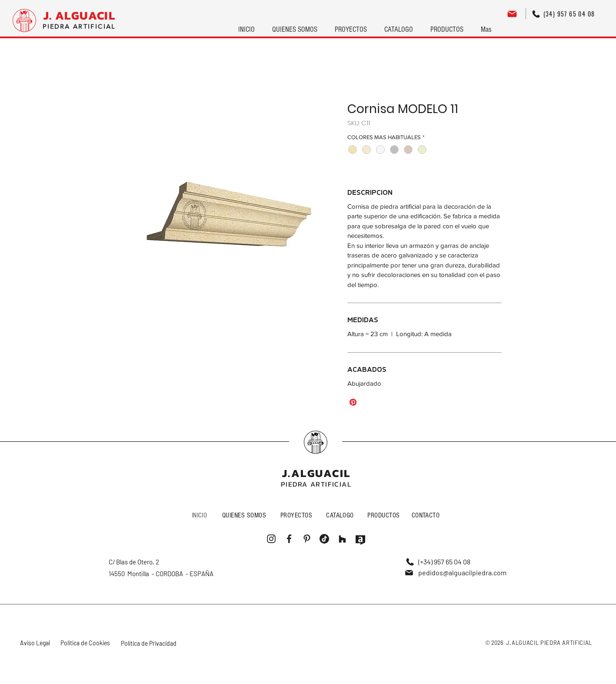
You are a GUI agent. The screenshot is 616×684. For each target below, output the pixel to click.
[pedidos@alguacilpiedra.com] (455, 572)
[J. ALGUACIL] (79, 16)
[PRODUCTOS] (385, 515)
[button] (351, 26)
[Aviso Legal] (36, 643)
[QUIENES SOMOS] (245, 515)
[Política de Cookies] (86, 643)
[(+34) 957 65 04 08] (438, 562)
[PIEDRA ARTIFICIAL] (79, 27)
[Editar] (512, 14)
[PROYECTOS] (297, 515)
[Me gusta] (316, 442)
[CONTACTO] (427, 515)
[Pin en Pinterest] (353, 402)
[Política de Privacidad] (149, 643)
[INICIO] (200, 515)
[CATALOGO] (341, 515)
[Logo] (24, 20)
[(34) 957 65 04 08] (563, 14)
